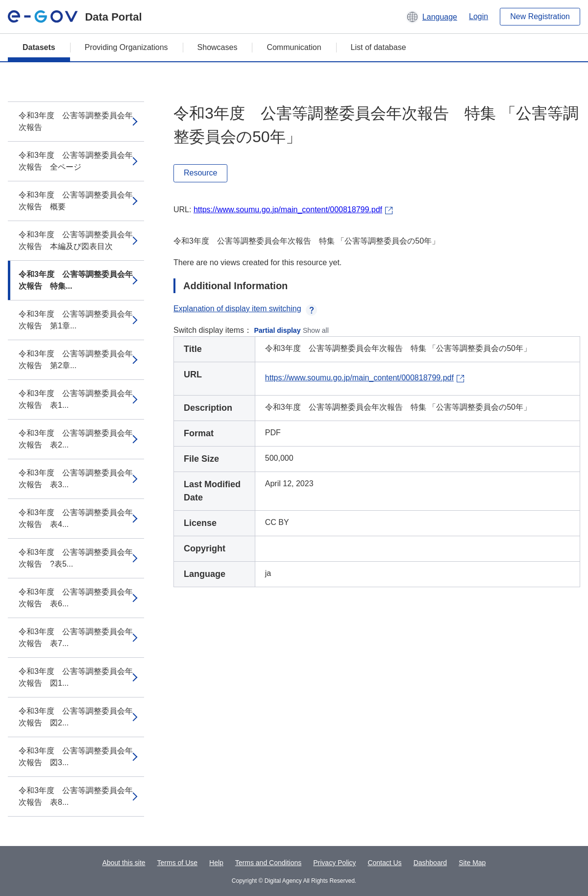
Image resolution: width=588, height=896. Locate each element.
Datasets (39, 47)
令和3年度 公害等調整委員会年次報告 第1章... (76, 320)
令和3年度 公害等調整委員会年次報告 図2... (76, 717)
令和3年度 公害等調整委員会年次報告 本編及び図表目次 (76, 240)
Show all (316, 330)
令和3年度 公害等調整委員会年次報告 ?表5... (76, 558)
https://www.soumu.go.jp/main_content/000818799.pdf (288, 210)
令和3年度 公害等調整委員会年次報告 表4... (76, 518)
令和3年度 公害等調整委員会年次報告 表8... (76, 796)
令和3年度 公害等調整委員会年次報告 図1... (76, 677)
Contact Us (384, 863)
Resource (200, 173)
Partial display (278, 330)
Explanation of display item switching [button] (245, 309)
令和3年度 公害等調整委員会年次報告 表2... (76, 439)
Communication (294, 47)
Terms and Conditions (268, 863)
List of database (379, 47)
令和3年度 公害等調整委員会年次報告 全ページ (76, 161)
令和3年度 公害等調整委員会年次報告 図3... (76, 757)
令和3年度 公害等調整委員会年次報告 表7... (76, 637)
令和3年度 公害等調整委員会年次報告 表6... (76, 598)
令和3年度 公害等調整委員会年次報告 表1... (76, 399)
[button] (431, 17)
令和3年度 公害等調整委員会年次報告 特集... (76, 280)
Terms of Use (177, 863)
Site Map (472, 863)
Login (478, 16)
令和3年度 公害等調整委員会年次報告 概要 (76, 201)
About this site (124, 863)
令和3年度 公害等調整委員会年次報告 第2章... (76, 360)
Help (216, 863)
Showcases (218, 47)
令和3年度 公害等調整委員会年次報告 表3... (76, 479)
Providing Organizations (126, 47)
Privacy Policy (334, 863)
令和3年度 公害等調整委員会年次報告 (76, 121)
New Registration (540, 16)
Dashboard (430, 863)
